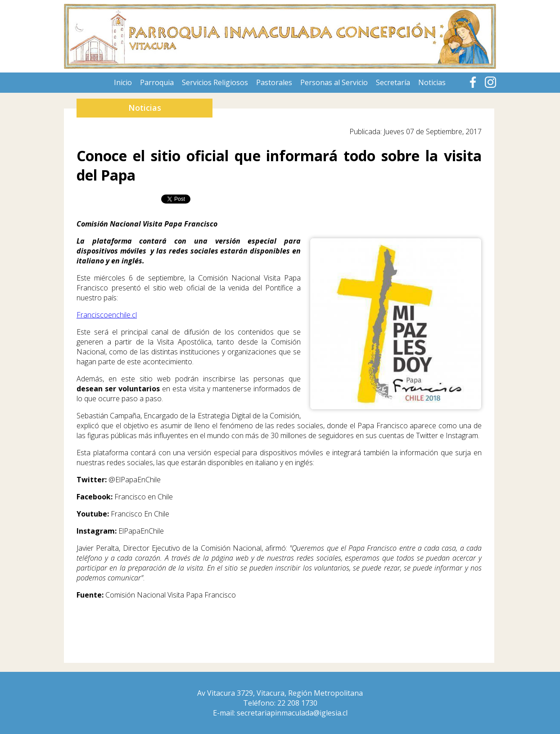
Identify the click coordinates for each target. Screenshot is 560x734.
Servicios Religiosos (215, 82)
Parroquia (157, 82)
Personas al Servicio (334, 82)
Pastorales (274, 82)
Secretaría (393, 82)
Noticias (432, 82)
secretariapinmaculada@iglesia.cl (292, 713)
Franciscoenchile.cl (107, 315)
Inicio (123, 82)
